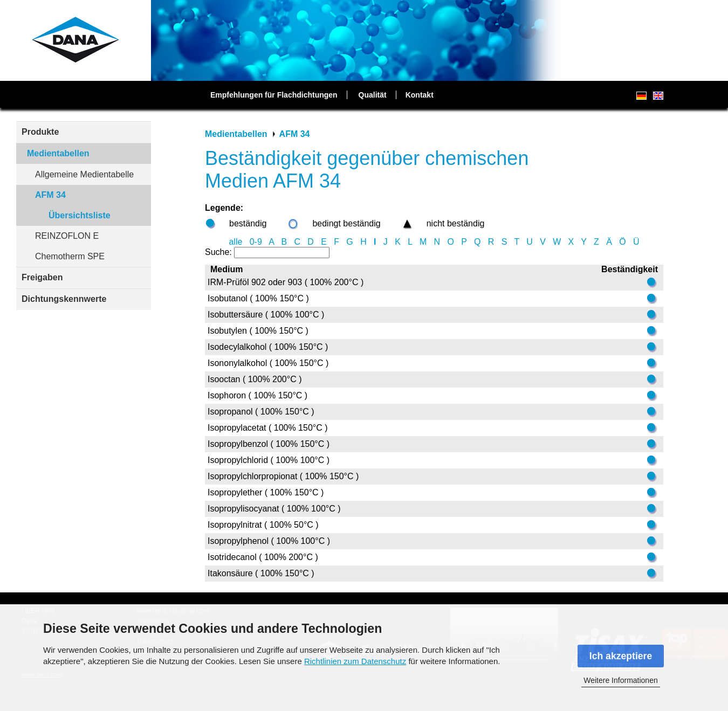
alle (235, 242)
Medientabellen (58, 153)
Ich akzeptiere (621, 656)
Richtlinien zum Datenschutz (355, 661)
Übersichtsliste (80, 215)
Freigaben (42, 277)
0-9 (256, 242)
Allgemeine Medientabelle (84, 174)
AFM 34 (50, 195)
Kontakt (420, 95)
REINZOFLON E (67, 236)
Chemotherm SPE (70, 256)
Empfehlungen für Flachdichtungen (274, 95)
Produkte (40, 132)
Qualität (373, 95)
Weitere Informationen (620, 680)
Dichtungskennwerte (64, 299)
